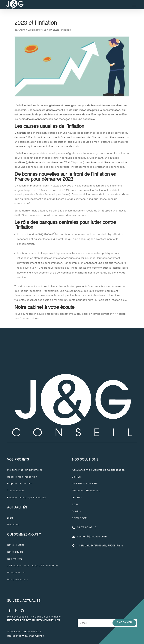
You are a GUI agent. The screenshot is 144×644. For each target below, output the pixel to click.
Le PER (77, 477)
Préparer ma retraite (20, 484)
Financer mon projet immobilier (27, 498)
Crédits (77, 512)
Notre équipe (15, 552)
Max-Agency (36, 636)
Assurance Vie (81, 470)
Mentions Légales (18, 617)
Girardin (77, 498)
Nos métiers (15, 559)
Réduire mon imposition (22, 477)
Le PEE (92, 484)
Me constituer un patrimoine (25, 470)
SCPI (75, 505)
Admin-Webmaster (30, 30)
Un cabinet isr (16, 573)
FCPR (75, 518)
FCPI (85, 518)
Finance (66, 30)
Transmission (15, 491)
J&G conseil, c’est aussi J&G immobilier (33, 566)
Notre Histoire (16, 545)
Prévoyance (93, 491)
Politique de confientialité (46, 617)
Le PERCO (79, 484)
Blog (10, 518)
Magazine (13, 525)
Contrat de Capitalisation (109, 470)
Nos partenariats (18, 580)
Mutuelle (77, 491)
